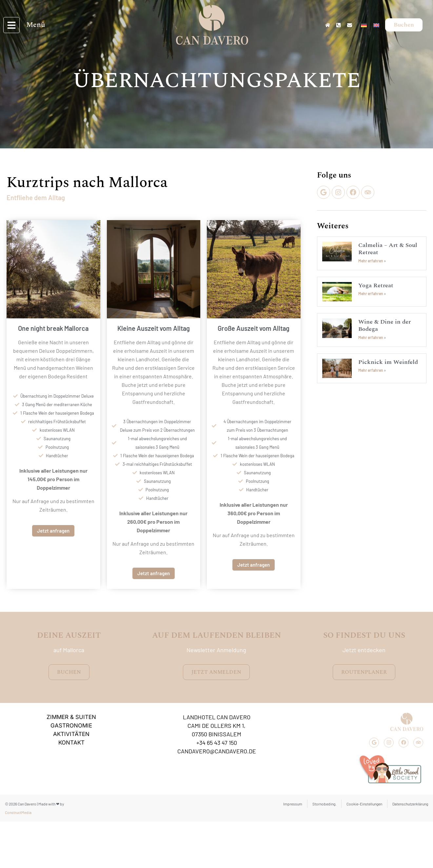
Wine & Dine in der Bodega (384, 325)
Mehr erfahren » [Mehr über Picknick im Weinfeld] (372, 370)
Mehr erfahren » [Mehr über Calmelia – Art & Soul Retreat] (372, 261)
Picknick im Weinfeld (388, 362)
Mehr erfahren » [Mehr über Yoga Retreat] (372, 293)
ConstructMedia (18, 812)
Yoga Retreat (376, 285)
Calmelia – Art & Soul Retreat (388, 249)
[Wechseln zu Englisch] (376, 20)
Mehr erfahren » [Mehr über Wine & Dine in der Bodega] (372, 337)
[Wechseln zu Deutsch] (364, 20)
